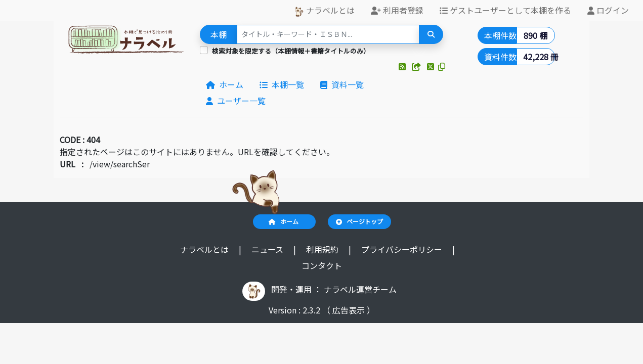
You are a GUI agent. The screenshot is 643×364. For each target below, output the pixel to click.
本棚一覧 (282, 84)
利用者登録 (397, 10)
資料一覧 (342, 84)
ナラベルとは (324, 10)
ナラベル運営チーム (360, 289)
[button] (403, 66)
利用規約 (323, 249)
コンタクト (322, 265)
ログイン (608, 10)
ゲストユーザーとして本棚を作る (505, 10)
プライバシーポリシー (403, 249)
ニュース (268, 249)
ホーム (225, 84)
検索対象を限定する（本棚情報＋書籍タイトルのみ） (291, 51)
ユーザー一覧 (236, 101)
